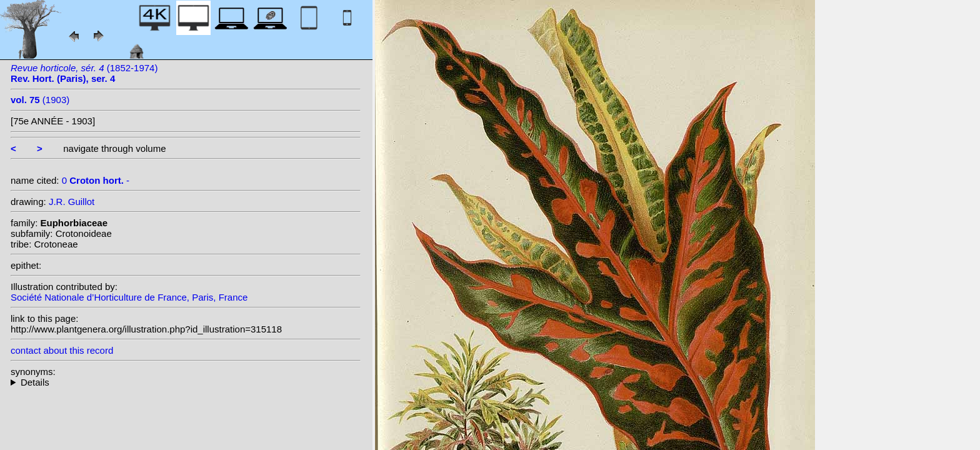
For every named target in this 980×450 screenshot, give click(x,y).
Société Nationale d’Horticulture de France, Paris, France (129, 297)
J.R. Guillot (72, 202)
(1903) (40, 100)
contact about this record (62, 350)
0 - (96, 180)
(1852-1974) (84, 73)
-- (186, 382)
